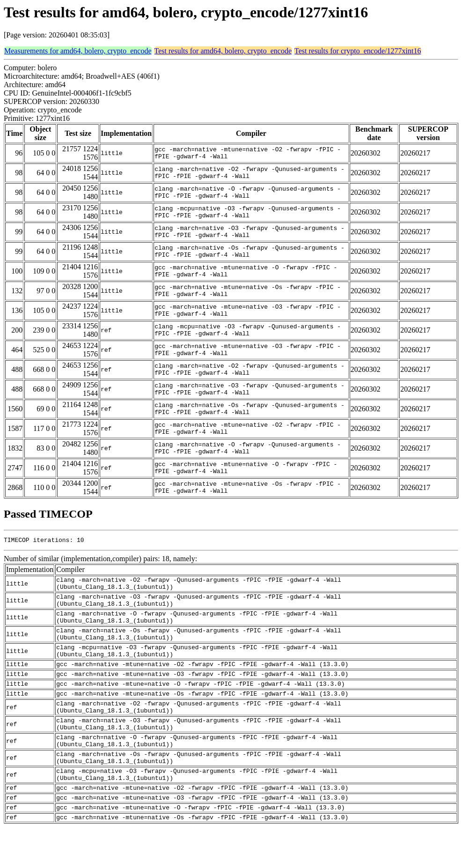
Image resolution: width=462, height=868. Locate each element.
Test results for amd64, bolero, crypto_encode (223, 51)
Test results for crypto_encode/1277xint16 (358, 51)
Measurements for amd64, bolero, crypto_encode (78, 51)
